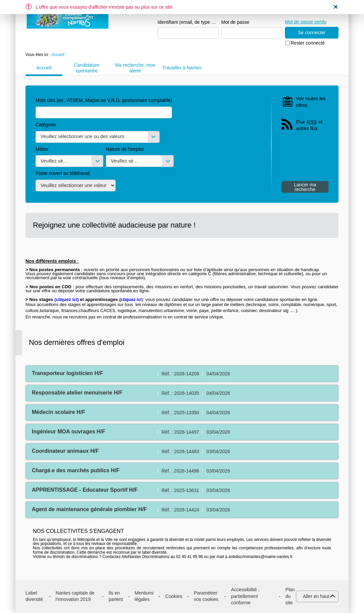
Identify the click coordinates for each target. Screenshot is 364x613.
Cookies (174, 596)
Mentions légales (144, 596)
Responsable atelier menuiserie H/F (77, 393)
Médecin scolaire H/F (58, 412)
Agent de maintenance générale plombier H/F (89, 509)
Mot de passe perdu (306, 22)
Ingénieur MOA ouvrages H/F (69, 432)
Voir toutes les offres (311, 102)
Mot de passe (235, 22)
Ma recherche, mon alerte (135, 68)
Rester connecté (308, 43)
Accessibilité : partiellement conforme (245, 596)
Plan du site (290, 596)
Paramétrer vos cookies (206, 596)
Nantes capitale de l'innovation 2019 (75, 596)
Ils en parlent (116, 596)
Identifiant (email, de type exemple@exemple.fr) (188, 22)
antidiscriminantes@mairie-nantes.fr (260, 557)
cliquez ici (67, 299)
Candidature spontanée (86, 68)
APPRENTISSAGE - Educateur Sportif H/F (85, 490)
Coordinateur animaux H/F (65, 451)
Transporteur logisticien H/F (67, 373)
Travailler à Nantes (182, 68)
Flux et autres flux (309, 125)
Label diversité (34, 596)
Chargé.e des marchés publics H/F (76, 470)
